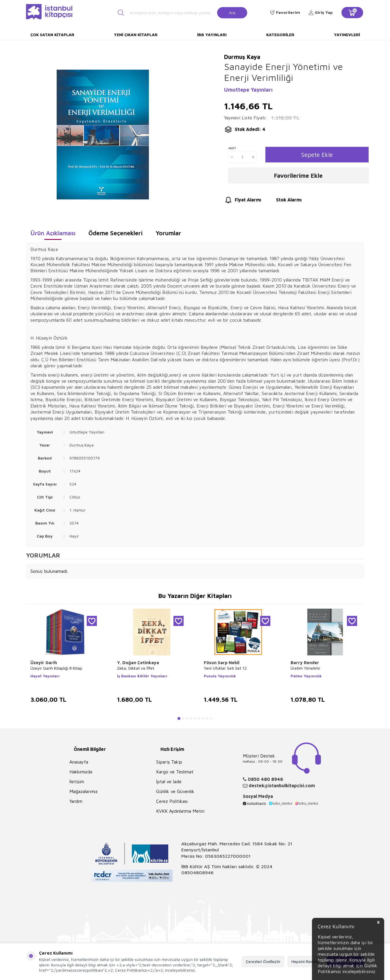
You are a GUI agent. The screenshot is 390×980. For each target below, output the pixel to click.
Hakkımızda (81, 772)
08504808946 (197, 872)
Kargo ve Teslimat (175, 772)
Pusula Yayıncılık (220, 676)
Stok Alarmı (283, 202)
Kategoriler (280, 35)
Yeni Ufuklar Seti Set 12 (225, 668)
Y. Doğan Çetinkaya (138, 663)
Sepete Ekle (317, 155)
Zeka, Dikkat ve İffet (136, 668)
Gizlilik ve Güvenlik (175, 791)
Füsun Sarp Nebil (222, 663)
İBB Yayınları (212, 35)
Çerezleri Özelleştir (263, 961)
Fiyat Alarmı (243, 202)
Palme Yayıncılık (306, 676)
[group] (103, 135)
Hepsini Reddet (305, 961)
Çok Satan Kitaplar (52, 35)
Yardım (76, 801)
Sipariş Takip (169, 762)
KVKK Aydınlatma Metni (180, 811)
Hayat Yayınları (45, 676)
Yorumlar (168, 233)
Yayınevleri (347, 35)
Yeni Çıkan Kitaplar (136, 35)
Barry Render (305, 663)
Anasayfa (79, 762)
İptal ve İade (169, 781)
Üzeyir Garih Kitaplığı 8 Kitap (56, 668)
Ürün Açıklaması (53, 233)
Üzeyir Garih (44, 663)
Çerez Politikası (172, 801)
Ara (232, 12)
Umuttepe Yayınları (248, 90)
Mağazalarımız (84, 791)
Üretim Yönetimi (305, 668)
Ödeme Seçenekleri (115, 233)
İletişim (77, 781)
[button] (179, 718)
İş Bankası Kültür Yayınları (142, 676)
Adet (232, 148)
